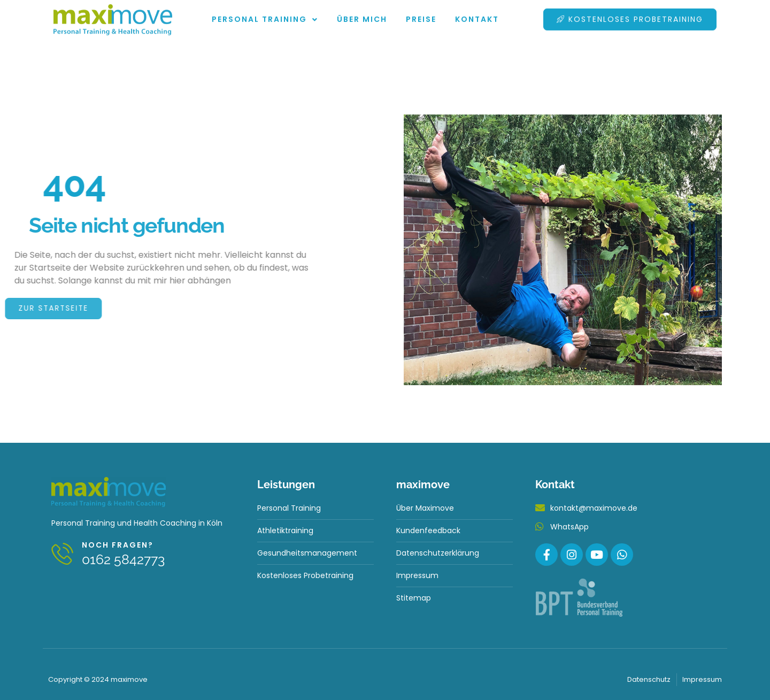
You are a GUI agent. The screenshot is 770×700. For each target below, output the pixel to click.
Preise (421, 14)
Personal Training (265, 14)
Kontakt (477, 14)
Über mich (362, 14)
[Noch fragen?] (63, 554)
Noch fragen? (118, 545)
